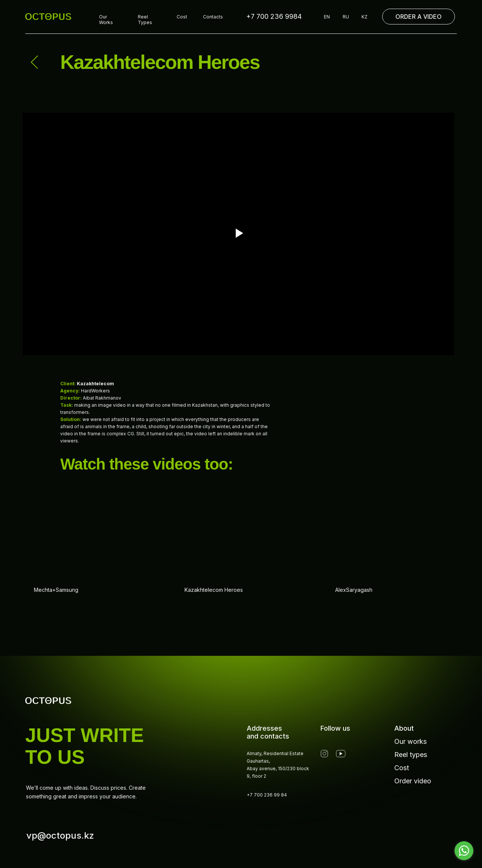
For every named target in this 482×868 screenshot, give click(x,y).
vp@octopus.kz (60, 835)
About (404, 728)
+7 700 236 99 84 (267, 795)
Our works (410, 741)
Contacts (213, 17)
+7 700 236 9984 (274, 16)
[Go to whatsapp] (464, 851)
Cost (182, 17)
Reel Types (145, 20)
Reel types (411, 755)
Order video (413, 781)
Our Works (106, 20)
